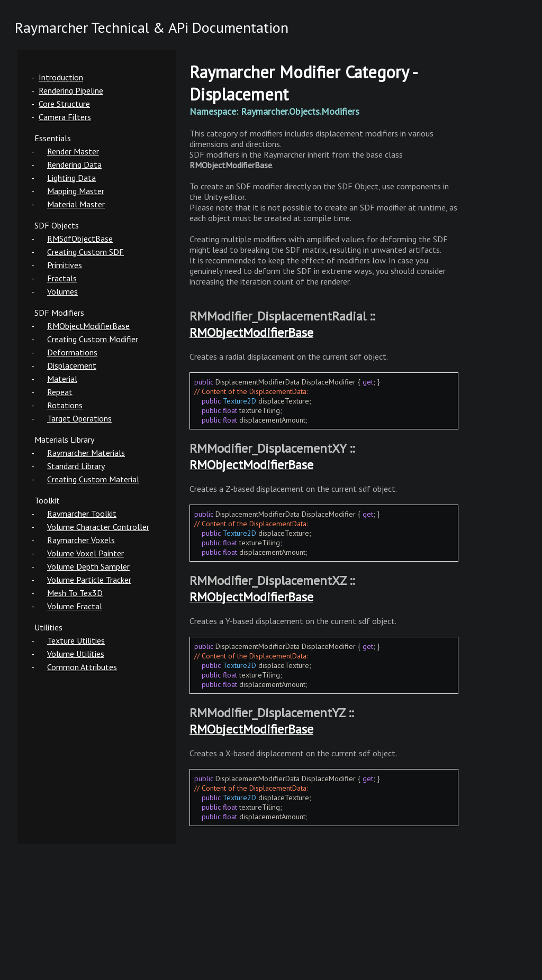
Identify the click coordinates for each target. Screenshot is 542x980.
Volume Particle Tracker (89, 580)
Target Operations (79, 418)
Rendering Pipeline (71, 90)
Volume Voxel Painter (85, 553)
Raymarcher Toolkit (82, 514)
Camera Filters (65, 117)
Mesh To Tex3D (75, 593)
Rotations (65, 405)
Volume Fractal (75, 606)
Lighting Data (71, 178)
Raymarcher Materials (86, 453)
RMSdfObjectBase (80, 239)
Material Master (76, 204)
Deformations (72, 352)
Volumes (62, 291)
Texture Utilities (76, 640)
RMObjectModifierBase (88, 326)
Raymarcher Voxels (81, 540)
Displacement (72, 365)
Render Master (73, 151)
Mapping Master (76, 191)
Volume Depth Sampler (88, 566)
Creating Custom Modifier (93, 339)
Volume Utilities (76, 654)
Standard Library (76, 466)
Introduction (61, 77)
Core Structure (64, 104)
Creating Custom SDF (85, 252)
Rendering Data (74, 164)
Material (62, 379)
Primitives (65, 265)
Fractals (62, 278)
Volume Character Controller (98, 527)
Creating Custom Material (93, 479)
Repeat (60, 392)
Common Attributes (82, 667)
